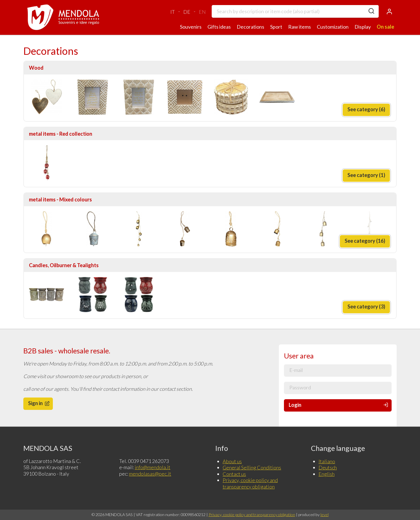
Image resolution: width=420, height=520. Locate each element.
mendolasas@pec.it (150, 474)
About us (232, 461)
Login (339, 405)
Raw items (300, 27)
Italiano (327, 461)
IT (173, 12)
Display (363, 27)
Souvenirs (191, 27)
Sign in (39, 403)
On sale (385, 27)
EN (202, 12)
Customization (333, 27)
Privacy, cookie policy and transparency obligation (250, 483)
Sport (276, 27)
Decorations (250, 27)
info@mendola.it (153, 467)
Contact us (234, 474)
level (325, 515)
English (327, 474)
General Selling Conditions (252, 467)
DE (187, 12)
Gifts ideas (219, 27)
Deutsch (328, 467)
